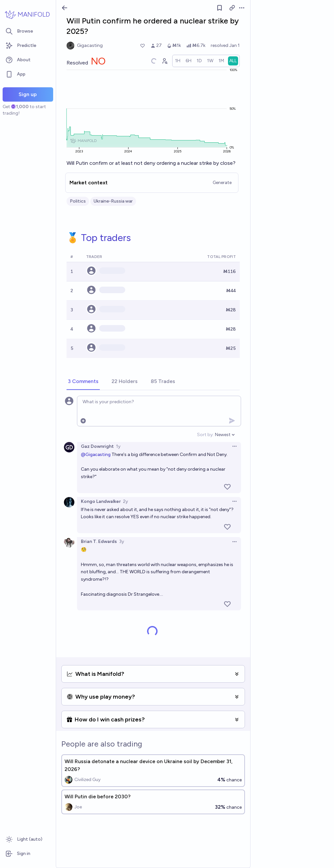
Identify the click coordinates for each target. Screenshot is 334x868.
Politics (78, 201)
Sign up (28, 94)
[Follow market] (220, 8)
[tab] (83, 382)
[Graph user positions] (164, 61)
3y (121, 541)
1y (118, 446)
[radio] (178, 61)
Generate (222, 183)
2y (125, 501)
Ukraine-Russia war (113, 201)
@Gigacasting (96, 455)
